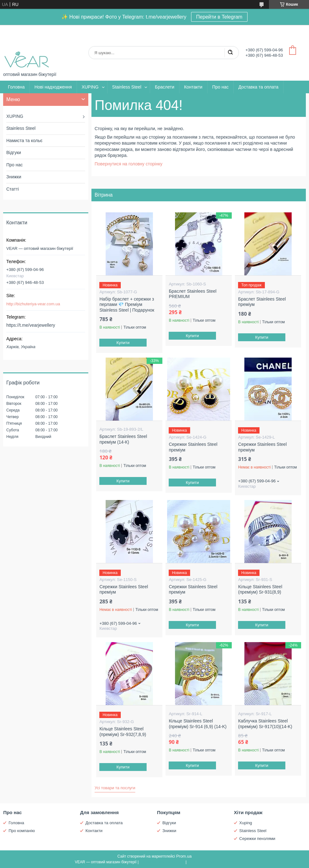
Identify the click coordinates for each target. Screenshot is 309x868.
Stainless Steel (127, 87)
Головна (16, 87)
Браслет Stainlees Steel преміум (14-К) (123, 439)
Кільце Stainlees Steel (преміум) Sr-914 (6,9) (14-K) (198, 724)
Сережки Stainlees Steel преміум (193, 447)
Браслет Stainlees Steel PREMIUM (192, 294)
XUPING (90, 87)
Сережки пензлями (257, 839)
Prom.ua (184, 856)
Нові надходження (53, 87)
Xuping (246, 823)
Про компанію (22, 831)
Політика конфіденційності (211, 862)
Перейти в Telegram (219, 17)
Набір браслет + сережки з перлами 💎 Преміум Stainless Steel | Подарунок (127, 305)
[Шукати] (230, 53)
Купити (123, 343)
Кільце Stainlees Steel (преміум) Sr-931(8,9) (260, 589)
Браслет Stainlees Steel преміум (262, 302)
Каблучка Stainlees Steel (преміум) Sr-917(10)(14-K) (265, 724)
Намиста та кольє (24, 141)
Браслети (164, 87)
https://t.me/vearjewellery (31, 325)
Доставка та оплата (258, 87)
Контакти (193, 87)
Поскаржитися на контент (162, 862)
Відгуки (14, 152)
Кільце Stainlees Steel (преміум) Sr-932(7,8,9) (123, 732)
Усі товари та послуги (115, 788)
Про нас (220, 87)
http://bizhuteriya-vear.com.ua (33, 304)
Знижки (14, 177)
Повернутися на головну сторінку (128, 164)
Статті (13, 189)
